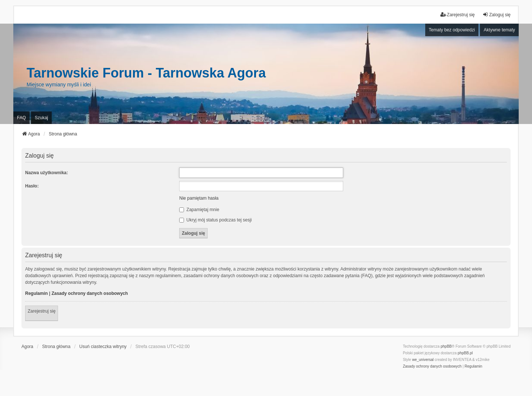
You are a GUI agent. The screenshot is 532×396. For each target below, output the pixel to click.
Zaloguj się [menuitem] (497, 15)
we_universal (423, 360)
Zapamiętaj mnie (199, 210)
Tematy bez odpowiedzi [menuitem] (452, 30)
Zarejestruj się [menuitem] (458, 15)
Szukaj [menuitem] (41, 118)
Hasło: (32, 186)
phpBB (446, 346)
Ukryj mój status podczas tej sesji (215, 220)
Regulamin (36, 293)
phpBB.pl (465, 353)
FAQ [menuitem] (21, 118)
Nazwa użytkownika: (47, 173)
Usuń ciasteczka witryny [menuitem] (103, 347)
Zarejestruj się (42, 311)
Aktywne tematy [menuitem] (499, 30)
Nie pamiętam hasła (199, 198)
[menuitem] (432, 366)
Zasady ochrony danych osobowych (90, 293)
